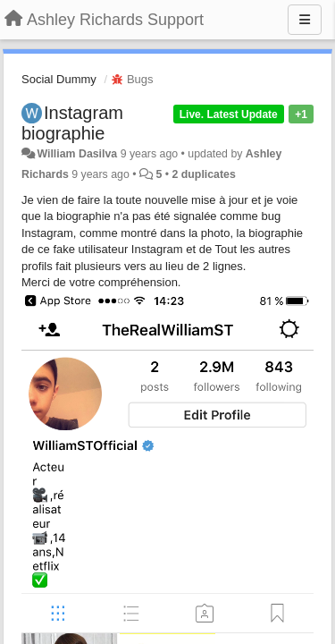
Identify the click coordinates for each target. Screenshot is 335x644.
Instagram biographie (72, 123)
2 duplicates (203, 174)
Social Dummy (59, 79)
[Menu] (305, 20)
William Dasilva (77, 154)
